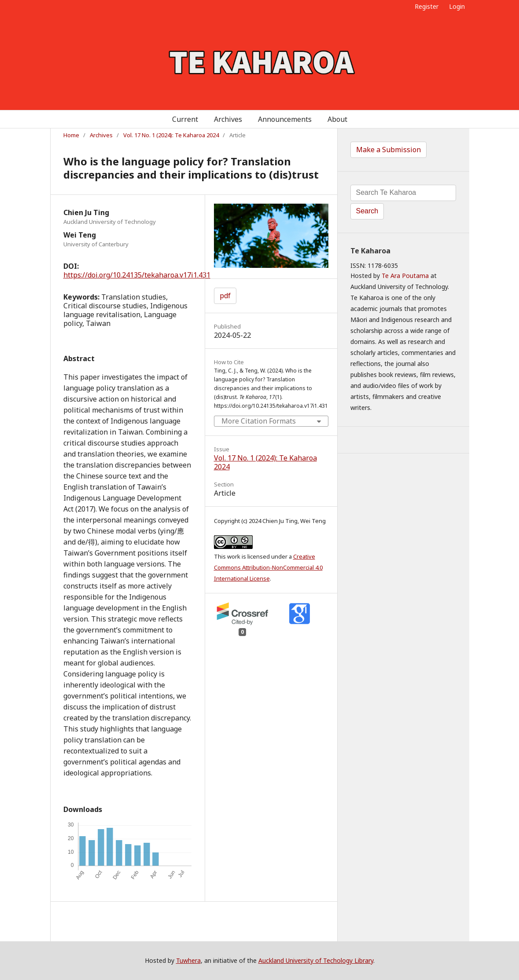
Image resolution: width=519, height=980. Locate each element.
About (337, 119)
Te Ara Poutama (405, 276)
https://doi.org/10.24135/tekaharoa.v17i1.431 (137, 275)
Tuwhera (188, 960)
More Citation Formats (259, 421)
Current (185, 119)
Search (367, 211)
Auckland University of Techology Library (316, 960)
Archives (228, 119)
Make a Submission (388, 150)
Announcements (285, 119)
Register (427, 6)
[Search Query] (403, 193)
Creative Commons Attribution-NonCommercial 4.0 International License (268, 567)
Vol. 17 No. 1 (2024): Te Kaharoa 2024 (171, 135)
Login (457, 6)
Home (71, 135)
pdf (225, 296)
